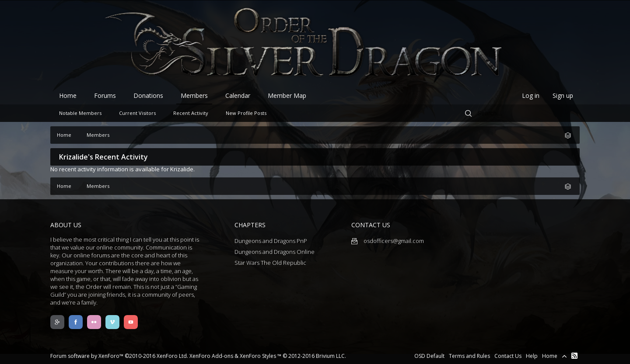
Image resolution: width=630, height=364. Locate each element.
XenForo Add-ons (211, 356)
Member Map (287, 95)
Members (194, 95)
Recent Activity (191, 113)
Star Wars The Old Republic (270, 263)
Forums (105, 95)
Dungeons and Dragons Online (275, 252)
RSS (574, 356)
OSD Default (429, 356)
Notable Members (80, 113)
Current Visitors (137, 113)
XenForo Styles (258, 356)
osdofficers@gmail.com (388, 241)
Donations (148, 95)
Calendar (238, 95)
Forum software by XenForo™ (119, 356)
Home (68, 95)
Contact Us (508, 356)
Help (532, 356)
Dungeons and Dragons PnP (271, 241)
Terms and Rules (469, 356)
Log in (531, 95)
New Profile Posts (246, 113)
